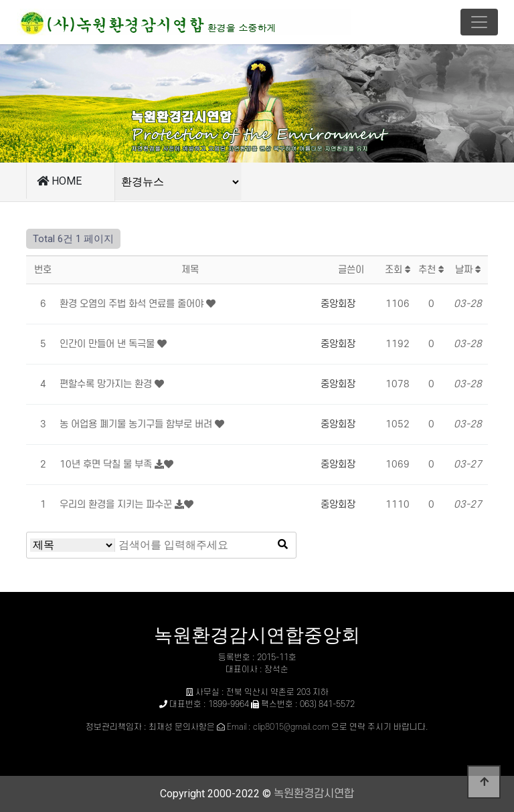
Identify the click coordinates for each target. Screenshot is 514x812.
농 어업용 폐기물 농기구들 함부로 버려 (137, 424)
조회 (398, 270)
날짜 (468, 270)
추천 (431, 270)
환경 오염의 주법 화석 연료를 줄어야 (133, 304)
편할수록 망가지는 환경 (107, 384)
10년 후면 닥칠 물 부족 (107, 465)
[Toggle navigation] (479, 22)
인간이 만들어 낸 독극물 (108, 344)
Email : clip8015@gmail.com (278, 727)
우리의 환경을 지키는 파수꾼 (117, 505)
